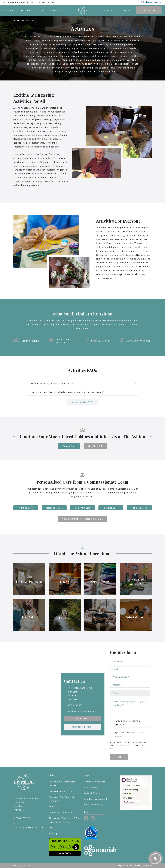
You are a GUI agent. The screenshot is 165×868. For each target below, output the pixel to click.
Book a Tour (69, 446)
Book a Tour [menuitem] (149, 10)
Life (22, 20)
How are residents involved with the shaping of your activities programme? (83, 392)
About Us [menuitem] (108, 10)
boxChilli (148, 865)
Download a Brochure (82, 727)
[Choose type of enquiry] (130, 693)
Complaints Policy (94, 805)
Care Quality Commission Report (62, 784)
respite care (100, 68)
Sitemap (53, 833)
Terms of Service (139, 745)
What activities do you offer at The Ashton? (83, 384)
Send (119, 757)
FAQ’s (52, 828)
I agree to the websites (128, 734)
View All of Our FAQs (83, 402)
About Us (54, 807)
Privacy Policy (122, 745)
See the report (130, 802)
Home (16, 20)
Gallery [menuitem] (41, 10)
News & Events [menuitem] (57, 10)
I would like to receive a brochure (127, 723)
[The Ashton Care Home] (83, 10)
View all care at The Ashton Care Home (83, 519)
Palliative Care (139, 508)
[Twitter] (93, 820)
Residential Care (54, 508)
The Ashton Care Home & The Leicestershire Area (64, 820)
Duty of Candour (93, 793)
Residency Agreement (96, 799)
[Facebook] (86, 820)
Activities (30, 20)
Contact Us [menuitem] (126, 10)
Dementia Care (82, 508)
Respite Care (111, 508)
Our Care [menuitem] (26, 10)
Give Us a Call (95, 446)
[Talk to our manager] (155, 859)
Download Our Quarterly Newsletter (62, 799)
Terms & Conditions (95, 782)
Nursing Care (26, 508)
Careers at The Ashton (61, 812)
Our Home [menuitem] (9, 10)
